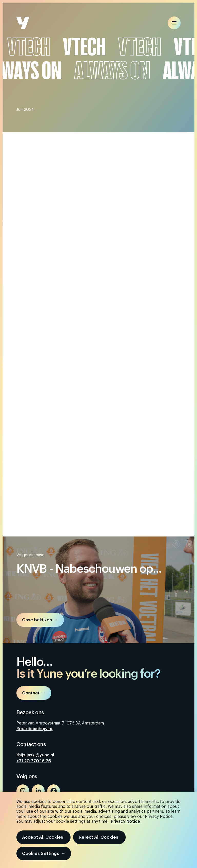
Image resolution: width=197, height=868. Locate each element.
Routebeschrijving (35, 729)
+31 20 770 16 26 (34, 761)
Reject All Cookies (98, 837)
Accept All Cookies (43, 837)
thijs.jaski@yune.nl (35, 755)
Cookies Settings (41, 853)
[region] (98, 830)
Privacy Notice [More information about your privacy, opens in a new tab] (125, 821)
